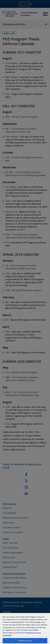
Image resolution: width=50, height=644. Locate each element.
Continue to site (25, 641)
